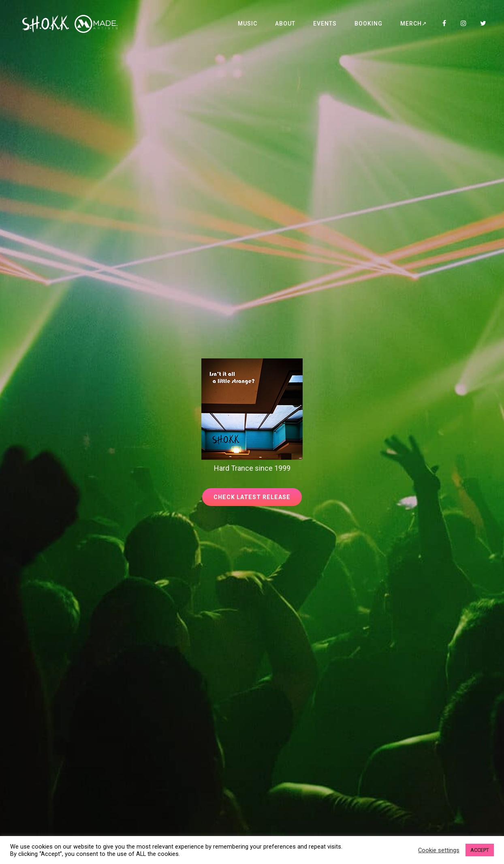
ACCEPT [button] (480, 850)
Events (325, 24)
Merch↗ (414, 24)
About (285, 24)
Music (248, 24)
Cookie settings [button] (439, 850)
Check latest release (258, 499)
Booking (368, 24)
